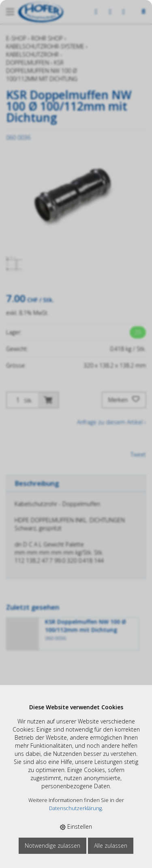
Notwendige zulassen (52, 846)
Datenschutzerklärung (75, 808)
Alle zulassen (111, 846)
